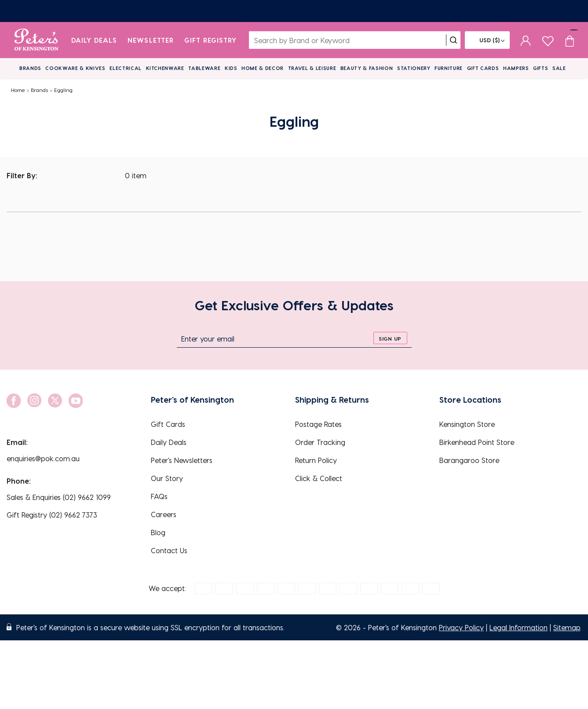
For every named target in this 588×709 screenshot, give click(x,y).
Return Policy (316, 460)
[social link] (14, 401)
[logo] (36, 40)
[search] (453, 40)
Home (18, 90)
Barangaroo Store (469, 460)
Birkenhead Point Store (477, 442)
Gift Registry (211, 40)
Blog (158, 532)
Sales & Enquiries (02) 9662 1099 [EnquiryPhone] (59, 497)
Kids (231, 68)
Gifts (541, 68)
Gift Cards (483, 68)
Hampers (516, 68)
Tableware (204, 68)
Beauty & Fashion (367, 68)
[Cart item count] (570, 40)
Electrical (126, 68)
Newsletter (151, 40)
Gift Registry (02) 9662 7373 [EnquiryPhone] (52, 515)
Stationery (414, 68)
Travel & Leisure (312, 68)
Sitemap (567, 627)
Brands (30, 68)
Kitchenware (165, 68)
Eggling (63, 90)
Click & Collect (319, 478)
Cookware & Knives (75, 68)
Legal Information (519, 627)
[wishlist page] (548, 40)
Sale (559, 68)
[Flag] (487, 40)
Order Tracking (320, 442)
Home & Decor (263, 68)
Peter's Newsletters (182, 460)
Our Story (167, 478)
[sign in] (526, 40)
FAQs (159, 496)
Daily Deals (94, 40)
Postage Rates (318, 424)
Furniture (449, 68)
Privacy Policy (461, 627)
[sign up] (390, 338)
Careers (164, 514)
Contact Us (169, 550)
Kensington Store (467, 424)
